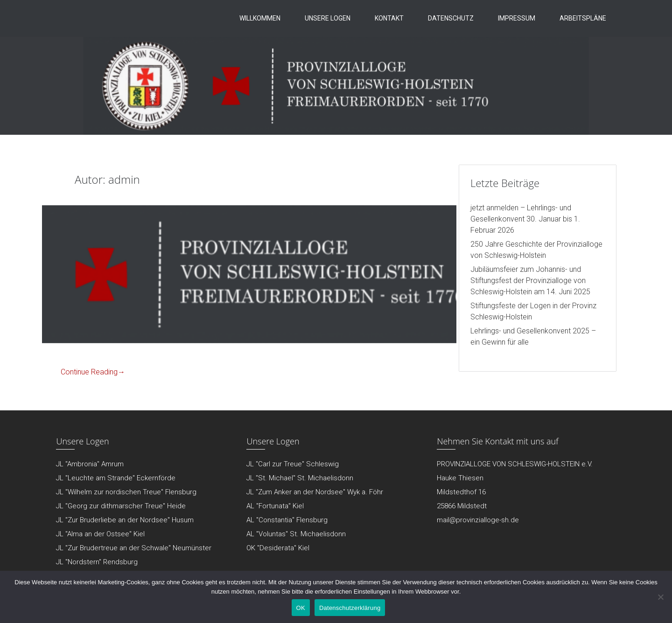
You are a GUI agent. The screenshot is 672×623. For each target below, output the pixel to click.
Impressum (517, 18)
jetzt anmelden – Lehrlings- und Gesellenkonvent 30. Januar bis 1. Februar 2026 (525, 219)
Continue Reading (93, 372)
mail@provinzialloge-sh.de (478, 520)
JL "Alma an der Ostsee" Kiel (100, 534)
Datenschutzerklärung (350, 608)
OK (301, 608)
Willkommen (260, 18)
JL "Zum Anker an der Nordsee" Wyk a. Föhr (315, 492)
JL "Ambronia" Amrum (90, 464)
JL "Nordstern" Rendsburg (97, 562)
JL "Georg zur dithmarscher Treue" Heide (121, 506)
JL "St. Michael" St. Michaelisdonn (300, 478)
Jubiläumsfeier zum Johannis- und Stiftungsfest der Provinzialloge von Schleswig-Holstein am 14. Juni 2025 (530, 280)
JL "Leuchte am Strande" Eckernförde (116, 478)
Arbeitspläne (583, 18)
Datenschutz (451, 18)
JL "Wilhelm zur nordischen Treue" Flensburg (126, 492)
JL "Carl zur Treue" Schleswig (293, 464)
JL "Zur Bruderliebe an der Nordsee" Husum (125, 520)
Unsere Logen (328, 18)
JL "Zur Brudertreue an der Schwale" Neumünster (134, 548)
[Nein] (660, 597)
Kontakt (389, 18)
